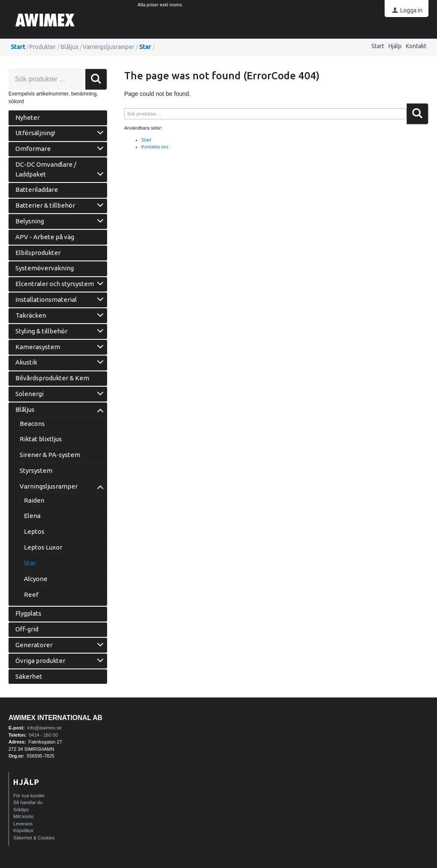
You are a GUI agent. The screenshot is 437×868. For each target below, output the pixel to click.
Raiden (34, 500)
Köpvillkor (23, 830)
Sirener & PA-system (50, 455)
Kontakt (416, 46)
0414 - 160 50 (43, 735)
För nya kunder (29, 796)
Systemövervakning (45, 268)
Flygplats (28, 613)
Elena (32, 516)
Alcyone (36, 579)
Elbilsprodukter (38, 253)
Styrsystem (36, 470)
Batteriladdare (37, 190)
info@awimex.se (44, 728)
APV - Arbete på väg (45, 237)
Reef (31, 595)
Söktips (21, 810)
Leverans (23, 824)
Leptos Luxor (43, 547)
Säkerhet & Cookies (34, 838)
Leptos (34, 531)
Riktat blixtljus (41, 439)
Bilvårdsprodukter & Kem (52, 378)
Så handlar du (28, 802)
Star (145, 47)
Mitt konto (23, 816)
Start (378, 46)
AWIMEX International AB (55, 718)
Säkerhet (29, 676)
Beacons (32, 424)
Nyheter (28, 117)
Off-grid (27, 629)
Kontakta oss (155, 147)
